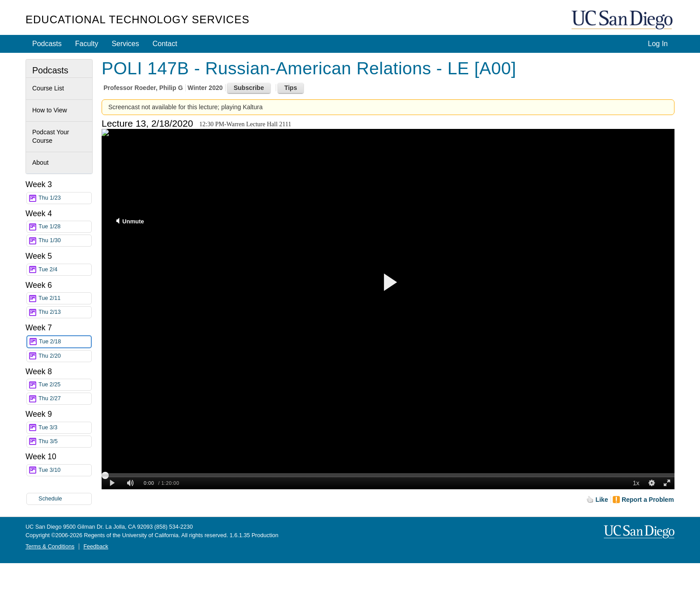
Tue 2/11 (65, 298)
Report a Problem (648, 500)
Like (602, 500)
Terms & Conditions (50, 547)
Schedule (50, 499)
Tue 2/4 (65, 270)
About (41, 162)
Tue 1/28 (65, 227)
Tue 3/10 (65, 470)
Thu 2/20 (65, 356)
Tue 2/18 (65, 342)
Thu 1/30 (65, 241)
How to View (50, 110)
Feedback (96, 547)
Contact (165, 44)
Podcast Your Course (51, 137)
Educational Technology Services (137, 19)
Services (125, 44)
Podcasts (47, 44)
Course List (48, 88)
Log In (658, 44)
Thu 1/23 (65, 198)
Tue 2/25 (65, 385)
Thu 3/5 (65, 442)
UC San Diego (623, 20)
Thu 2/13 (65, 312)
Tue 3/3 (65, 428)
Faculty (87, 44)
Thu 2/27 (65, 399)
